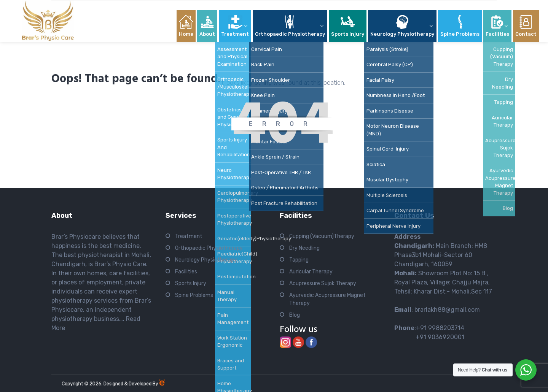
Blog (295, 315)
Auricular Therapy (311, 272)
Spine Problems (194, 295)
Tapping (299, 260)
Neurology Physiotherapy (206, 260)
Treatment (189, 236)
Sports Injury (191, 283)
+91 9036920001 (429, 337)
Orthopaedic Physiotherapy (209, 248)
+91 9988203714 (440, 328)
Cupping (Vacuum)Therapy (322, 236)
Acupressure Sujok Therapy (323, 283)
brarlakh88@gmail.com (447, 310)
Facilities (186, 272)
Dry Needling (304, 248)
